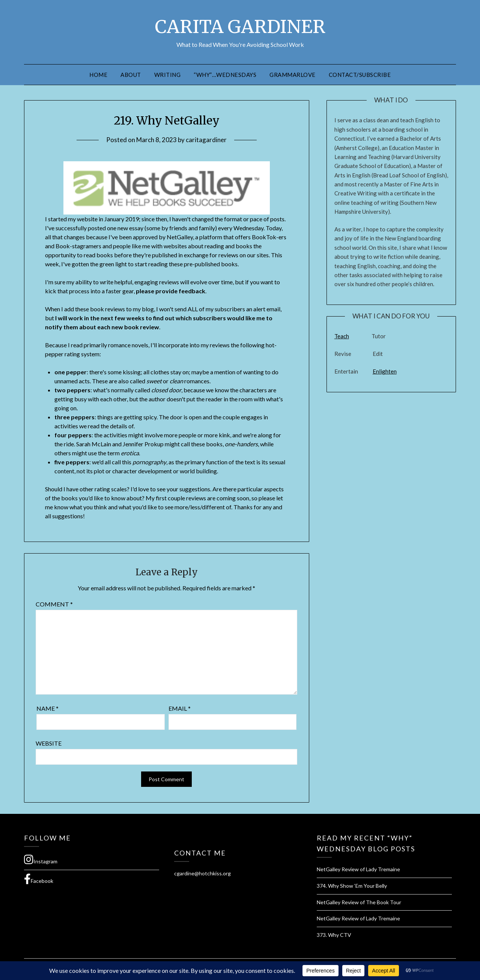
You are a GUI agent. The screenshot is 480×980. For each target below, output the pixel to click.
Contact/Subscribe (360, 75)
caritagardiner (206, 140)
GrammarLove (293, 75)
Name (47, 708)
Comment (54, 604)
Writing (168, 75)
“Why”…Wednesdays (225, 75)
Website (49, 743)
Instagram (41, 860)
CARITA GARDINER (240, 27)
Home (98, 75)
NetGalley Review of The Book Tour (359, 902)
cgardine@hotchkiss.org (202, 873)
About (131, 75)
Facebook (39, 879)
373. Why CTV (334, 935)
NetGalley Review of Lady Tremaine (358, 869)
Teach (342, 336)
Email (180, 708)
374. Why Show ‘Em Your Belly (352, 886)
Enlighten (385, 371)
